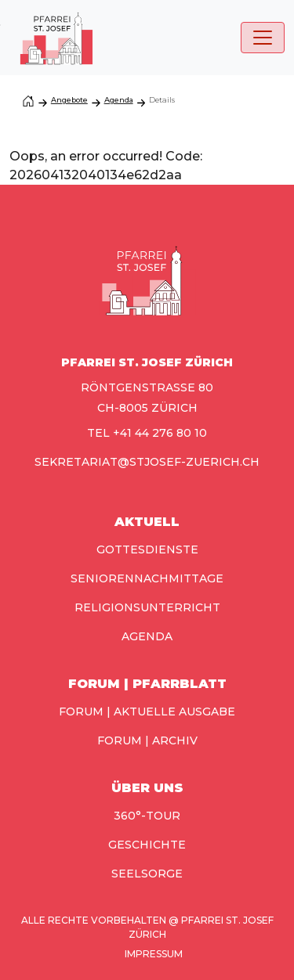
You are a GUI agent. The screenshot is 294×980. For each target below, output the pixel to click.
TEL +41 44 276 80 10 (147, 433)
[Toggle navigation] (263, 38)
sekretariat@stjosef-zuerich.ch (147, 462)
